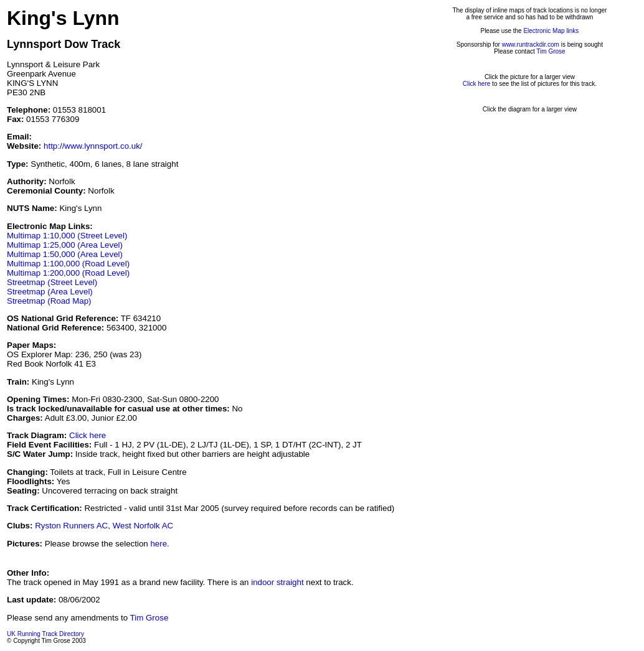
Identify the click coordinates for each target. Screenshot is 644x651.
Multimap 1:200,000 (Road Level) (68, 273)
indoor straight (277, 582)
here (159, 544)
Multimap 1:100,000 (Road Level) (68, 264)
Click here (88, 435)
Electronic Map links (551, 31)
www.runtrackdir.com (531, 44)
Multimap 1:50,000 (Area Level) (65, 254)
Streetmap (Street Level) (52, 282)
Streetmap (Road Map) (49, 301)
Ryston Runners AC (71, 526)
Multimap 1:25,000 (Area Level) (65, 245)
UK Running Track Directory (45, 634)
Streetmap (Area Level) (50, 292)
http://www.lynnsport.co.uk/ (93, 146)
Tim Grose (551, 51)
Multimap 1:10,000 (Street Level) (67, 236)
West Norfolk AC (143, 526)
